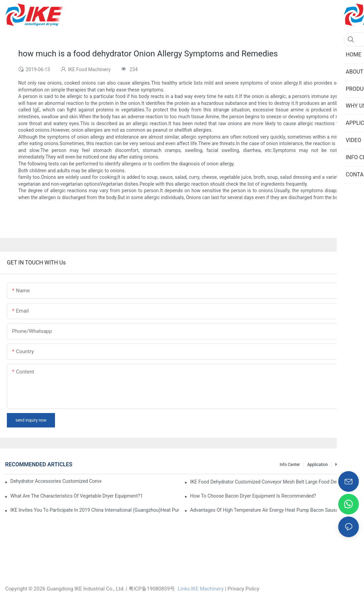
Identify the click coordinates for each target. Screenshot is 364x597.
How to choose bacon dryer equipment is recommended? (253, 496)
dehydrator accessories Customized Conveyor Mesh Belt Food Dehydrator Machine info (56, 481)
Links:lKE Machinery (201, 589)
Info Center (290, 465)
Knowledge (345, 465)
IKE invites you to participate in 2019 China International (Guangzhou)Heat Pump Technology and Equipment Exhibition (95, 510)
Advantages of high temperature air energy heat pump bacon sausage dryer (273, 510)
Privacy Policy (243, 589)
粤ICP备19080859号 (152, 589)
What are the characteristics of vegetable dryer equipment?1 (77, 496)
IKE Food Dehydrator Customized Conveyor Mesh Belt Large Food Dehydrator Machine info (274, 482)
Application (318, 465)
